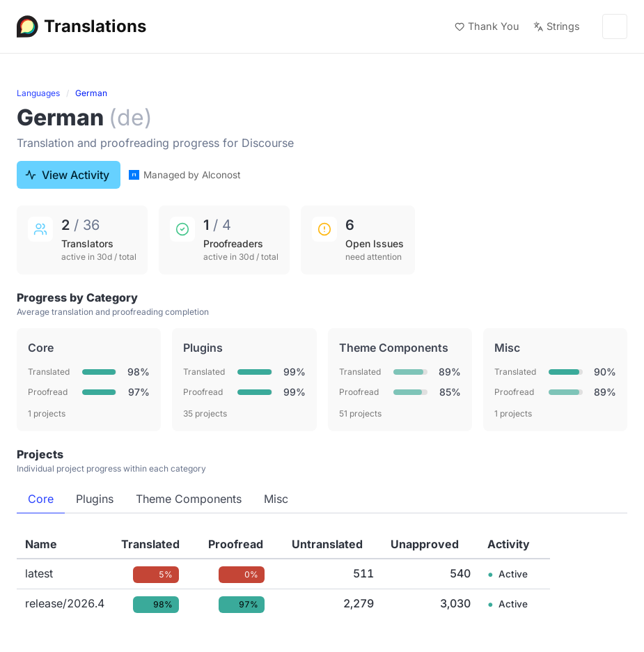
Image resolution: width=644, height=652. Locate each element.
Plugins (95, 499)
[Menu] (615, 26)
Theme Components (189, 499)
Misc (276, 499)
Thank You (487, 26)
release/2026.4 (65, 603)
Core (41, 499)
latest (39, 573)
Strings (557, 26)
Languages (38, 93)
